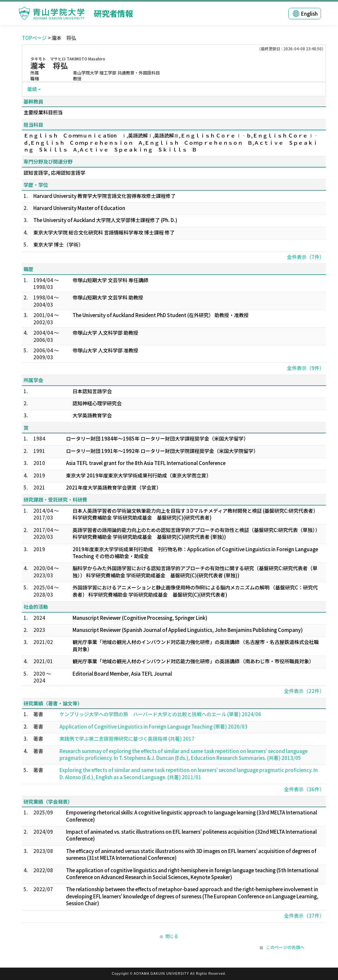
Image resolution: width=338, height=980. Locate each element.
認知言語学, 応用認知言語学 (54, 173)
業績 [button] (32, 89)
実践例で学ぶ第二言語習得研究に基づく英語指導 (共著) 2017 (127, 739)
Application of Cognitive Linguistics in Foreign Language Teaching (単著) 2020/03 (153, 726)
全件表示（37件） (304, 916)
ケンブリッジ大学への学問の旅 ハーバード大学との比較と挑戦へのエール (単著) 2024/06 (160, 714)
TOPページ (34, 38)
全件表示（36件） (304, 789)
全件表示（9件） (306, 368)
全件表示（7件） (306, 257)
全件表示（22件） (304, 691)
